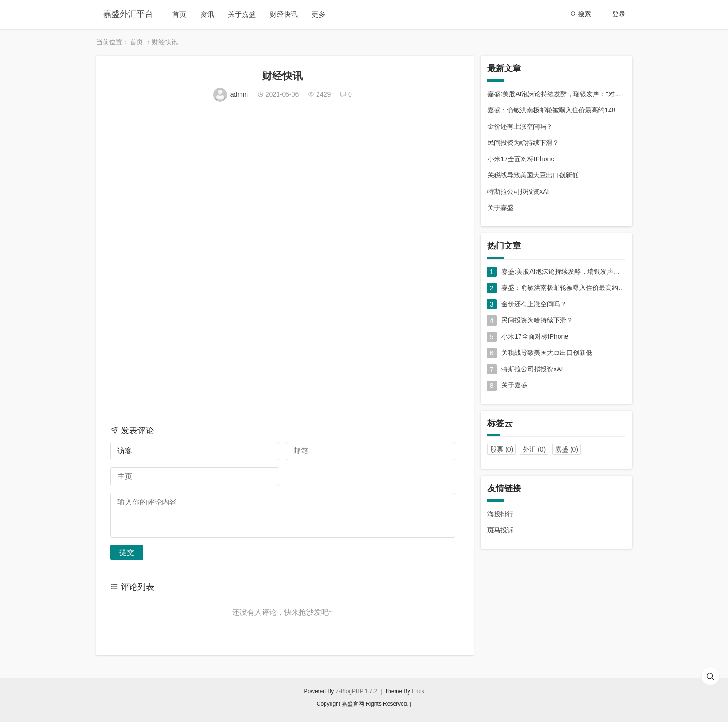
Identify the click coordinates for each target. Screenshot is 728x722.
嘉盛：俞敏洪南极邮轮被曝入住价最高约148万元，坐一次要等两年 (556, 110)
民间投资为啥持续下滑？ (523, 143)
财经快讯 (165, 42)
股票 (502, 449)
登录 (619, 14)
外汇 (534, 449)
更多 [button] (318, 14)
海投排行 (500, 514)
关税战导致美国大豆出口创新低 (533, 175)
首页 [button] (179, 14)
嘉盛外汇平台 (128, 14)
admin (231, 94)
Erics (418, 691)
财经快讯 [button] (284, 14)
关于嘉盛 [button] (242, 14)
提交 (127, 552)
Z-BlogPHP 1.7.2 (357, 691)
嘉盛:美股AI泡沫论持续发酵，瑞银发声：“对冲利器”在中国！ (556, 94)
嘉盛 (567, 449)
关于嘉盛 (500, 208)
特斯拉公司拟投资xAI (518, 191)
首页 (136, 42)
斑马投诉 (500, 530)
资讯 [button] (207, 14)
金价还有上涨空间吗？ (520, 126)
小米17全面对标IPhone (521, 159)
